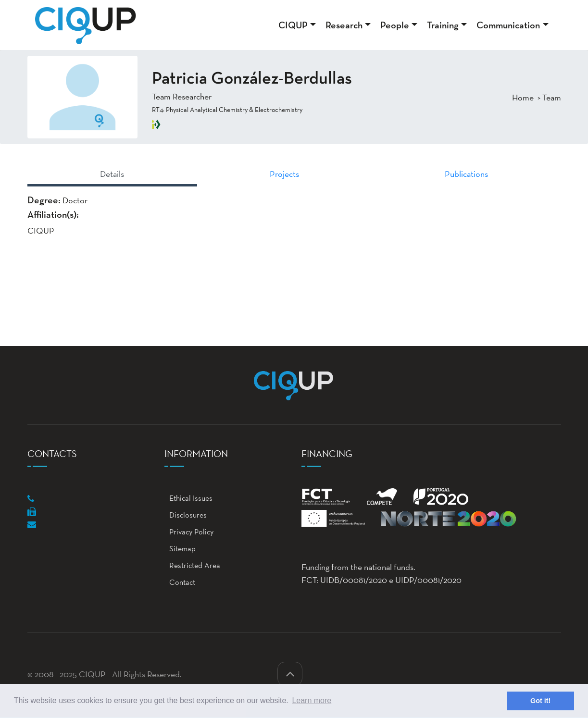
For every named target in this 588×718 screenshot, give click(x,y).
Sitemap (180, 549)
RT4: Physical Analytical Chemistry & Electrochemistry (227, 110)
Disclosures (186, 515)
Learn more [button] (312, 700)
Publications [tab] (466, 174)
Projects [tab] (284, 174)
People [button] (395, 25)
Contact (180, 582)
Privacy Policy (189, 532)
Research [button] (344, 25)
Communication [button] (508, 25)
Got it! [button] (540, 701)
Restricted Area (192, 565)
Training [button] (443, 25)
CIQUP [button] (293, 25)
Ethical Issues (188, 498)
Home (523, 97)
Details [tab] (112, 174)
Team (552, 97)
